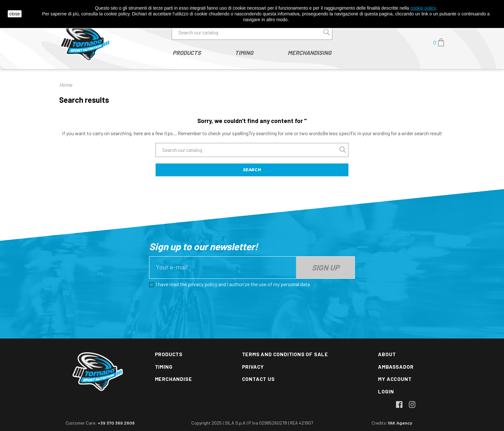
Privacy (253, 367)
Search (252, 170)
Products (169, 354)
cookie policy (423, 8)
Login (386, 391)
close (15, 14)
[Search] (252, 32)
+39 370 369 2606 (116, 423)
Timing (164, 367)
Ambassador (396, 367)
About (387, 354)
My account (395, 379)
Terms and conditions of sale (285, 354)
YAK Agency (400, 423)
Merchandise (174, 379)
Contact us (258, 379)
